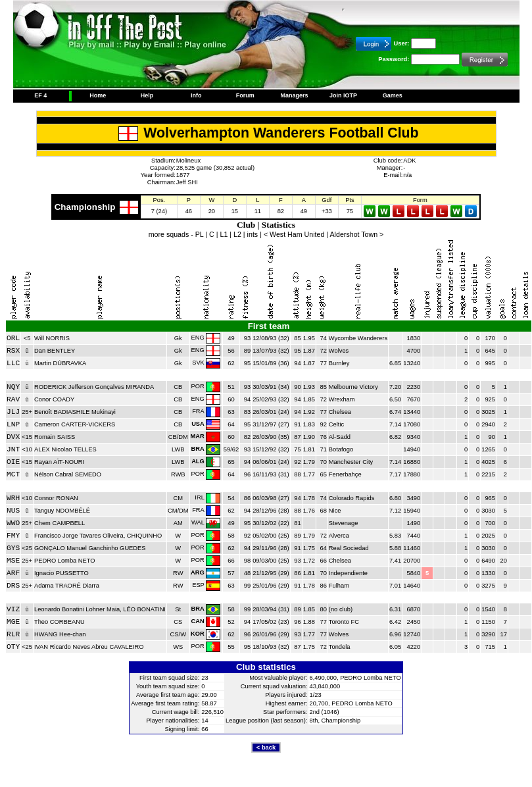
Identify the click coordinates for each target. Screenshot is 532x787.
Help (147, 95)
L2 (237, 234)
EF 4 (40, 95)
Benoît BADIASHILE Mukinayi (75, 412)
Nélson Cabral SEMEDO (68, 474)
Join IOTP (343, 95)
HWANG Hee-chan (60, 634)
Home (98, 95)
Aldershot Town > (357, 234)
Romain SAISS (55, 437)
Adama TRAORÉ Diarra (67, 586)
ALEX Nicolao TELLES (65, 449)
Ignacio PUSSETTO (61, 573)
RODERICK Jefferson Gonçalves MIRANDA (94, 387)
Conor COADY (54, 399)
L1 (224, 234)
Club (246, 225)
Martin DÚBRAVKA (60, 363)
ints (253, 234)
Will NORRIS (52, 338)
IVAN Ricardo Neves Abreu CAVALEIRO (89, 647)
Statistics (278, 225)
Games (393, 95)
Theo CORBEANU (60, 622)
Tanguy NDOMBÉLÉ (62, 511)
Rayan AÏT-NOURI (59, 462)
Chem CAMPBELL (60, 523)
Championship (85, 207)
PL (200, 234)
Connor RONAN (56, 498)
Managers (294, 95)
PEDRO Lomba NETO (65, 561)
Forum (245, 95)
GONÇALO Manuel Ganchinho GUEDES (90, 548)
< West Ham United (294, 234)
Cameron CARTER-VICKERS (75, 424)
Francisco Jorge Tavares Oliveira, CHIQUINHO (98, 536)
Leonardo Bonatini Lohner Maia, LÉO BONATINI (100, 609)
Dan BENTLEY (55, 351)
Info (196, 95)
